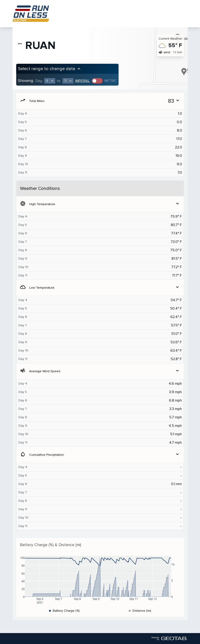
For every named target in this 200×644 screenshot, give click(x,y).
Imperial (83, 81)
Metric (111, 81)
